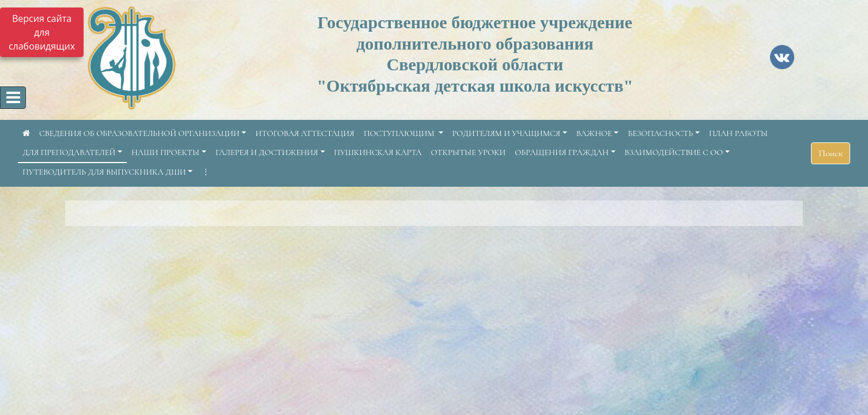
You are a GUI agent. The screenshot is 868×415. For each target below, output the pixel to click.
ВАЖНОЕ (594, 133)
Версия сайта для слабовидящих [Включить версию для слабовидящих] (42, 32)
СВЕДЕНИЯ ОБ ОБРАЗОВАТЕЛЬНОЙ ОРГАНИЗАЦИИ (139, 133)
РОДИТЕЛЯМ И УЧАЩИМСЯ (507, 133)
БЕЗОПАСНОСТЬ (660, 133)
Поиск (831, 153)
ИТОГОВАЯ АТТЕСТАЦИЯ (305, 133)
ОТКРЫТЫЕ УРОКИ (469, 152)
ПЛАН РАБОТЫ (738, 133)
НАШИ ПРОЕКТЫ (165, 152)
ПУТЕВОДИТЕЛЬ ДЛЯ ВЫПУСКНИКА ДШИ (104, 172)
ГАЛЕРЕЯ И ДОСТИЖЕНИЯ (267, 152)
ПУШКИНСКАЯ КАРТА (378, 152)
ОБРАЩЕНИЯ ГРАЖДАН (562, 152)
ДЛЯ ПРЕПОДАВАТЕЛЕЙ (69, 152)
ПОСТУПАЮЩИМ (400, 133)
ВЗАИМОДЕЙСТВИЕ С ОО (674, 152)
